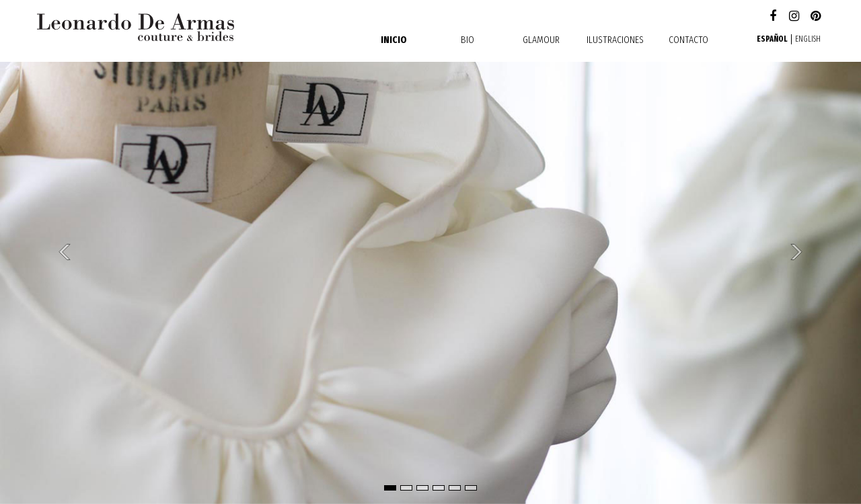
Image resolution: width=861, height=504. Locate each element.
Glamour (541, 40)
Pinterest (816, 17)
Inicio (394, 40)
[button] (65, 252)
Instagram (794, 17)
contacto (688, 40)
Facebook (773, 17)
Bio (467, 40)
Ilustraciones (615, 40)
